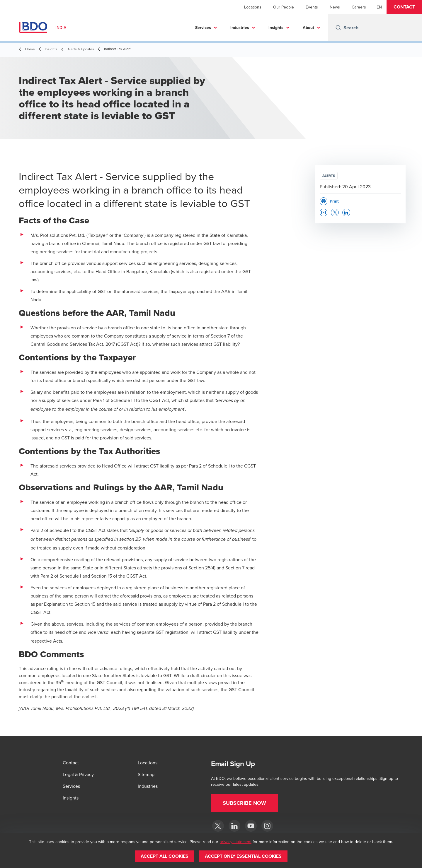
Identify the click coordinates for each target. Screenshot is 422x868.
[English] (379, 7)
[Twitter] (218, 826)
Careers (359, 7)
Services (203, 28)
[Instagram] (267, 826)
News (335, 7)
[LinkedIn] (234, 826)
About (308, 28)
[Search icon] (338, 28)
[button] (404, 7)
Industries (240, 28)
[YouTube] (251, 826)
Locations (253, 7)
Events (312, 7)
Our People (284, 7)
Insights (276, 28)
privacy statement (235, 842)
